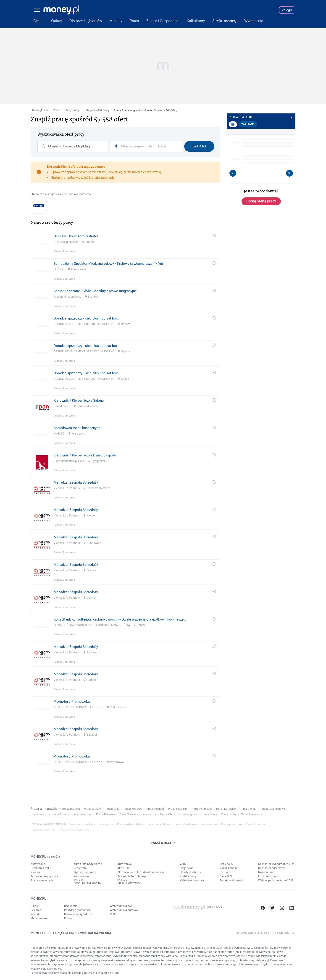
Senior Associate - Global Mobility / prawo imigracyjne (95, 291)
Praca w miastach (42, 880)
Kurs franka (125, 864)
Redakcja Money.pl (231, 880)
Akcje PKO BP (126, 868)
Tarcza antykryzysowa (44, 876)
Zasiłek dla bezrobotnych (133, 876)
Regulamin (71, 906)
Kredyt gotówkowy (129, 883)
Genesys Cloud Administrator (76, 236)
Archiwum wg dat (121, 906)
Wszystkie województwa (74, 830)
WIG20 (184, 864)
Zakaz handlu (228, 868)
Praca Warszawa (69, 809)
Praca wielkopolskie (129, 824)
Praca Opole (209, 814)
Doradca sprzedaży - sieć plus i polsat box (86, 318)
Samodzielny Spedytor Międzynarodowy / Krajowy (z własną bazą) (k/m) (108, 264)
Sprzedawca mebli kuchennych (77, 428)
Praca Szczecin (177, 809)
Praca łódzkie (209, 824)
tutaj (117, 973)
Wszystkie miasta (251, 814)
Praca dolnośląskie (185, 824)
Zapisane (248, 124)
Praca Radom (39, 814)
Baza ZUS (226, 876)
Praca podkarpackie (43, 830)
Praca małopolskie (157, 824)
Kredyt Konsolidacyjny (87, 883)
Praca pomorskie (232, 824)
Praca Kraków (93, 809)
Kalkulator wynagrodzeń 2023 (277, 864)
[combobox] (73, 146)
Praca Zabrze (148, 814)
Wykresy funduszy (85, 872)
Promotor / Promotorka (72, 702)
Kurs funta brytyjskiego (88, 864)
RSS (112, 914)
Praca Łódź (112, 809)
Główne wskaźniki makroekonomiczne (141, 872)
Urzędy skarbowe (190, 872)
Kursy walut (38, 864)
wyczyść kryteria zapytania (95, 178)
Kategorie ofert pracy (97, 110)
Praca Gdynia (248, 809)
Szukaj (199, 146)
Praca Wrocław (133, 809)
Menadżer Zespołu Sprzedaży (76, 482)
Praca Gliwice (127, 814)
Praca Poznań (155, 809)
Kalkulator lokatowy (192, 880)
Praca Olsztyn (169, 814)
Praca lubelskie (256, 824)
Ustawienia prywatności (79, 914)
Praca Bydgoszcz (201, 809)
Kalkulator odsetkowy (272, 868)
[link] (125, 244)
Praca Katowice (226, 809)
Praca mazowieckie (80, 824)
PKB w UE (226, 872)
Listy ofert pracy (268, 876)
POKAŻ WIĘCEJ (163, 843)
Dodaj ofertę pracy (261, 201)
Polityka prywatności (77, 910)
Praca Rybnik (190, 814)
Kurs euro (37, 872)
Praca (57, 110)
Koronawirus (81, 876)
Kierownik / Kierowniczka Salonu (79, 401)
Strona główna (40, 110)
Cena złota (80, 868)
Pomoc (69, 918)
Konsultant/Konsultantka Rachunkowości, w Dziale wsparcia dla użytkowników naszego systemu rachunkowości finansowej (120, 619)
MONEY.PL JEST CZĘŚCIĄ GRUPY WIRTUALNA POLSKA (71, 933)
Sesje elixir (186, 868)
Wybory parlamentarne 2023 (276, 880)
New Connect (266, 872)
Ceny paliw (227, 864)
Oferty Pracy (72, 110)
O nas (34, 906)
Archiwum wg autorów (124, 910)
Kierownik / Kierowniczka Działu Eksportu (85, 455)
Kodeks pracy (188, 876)
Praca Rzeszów (105, 814)
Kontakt (35, 914)
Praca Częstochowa (273, 809)
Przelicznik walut (41, 868)
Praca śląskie (105, 824)
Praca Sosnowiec (81, 814)
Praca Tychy (229, 814)
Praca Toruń (59, 814)
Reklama (36, 910)
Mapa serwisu (39, 918)
